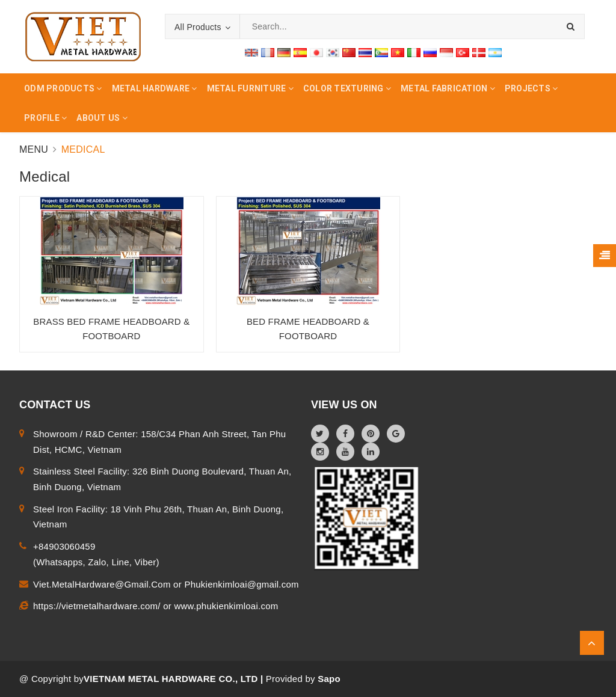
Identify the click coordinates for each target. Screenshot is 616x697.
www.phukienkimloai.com (226, 606)
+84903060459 (64, 546)
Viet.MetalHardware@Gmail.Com (103, 584)
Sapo (329, 679)
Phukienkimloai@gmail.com (241, 584)
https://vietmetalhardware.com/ (98, 606)
